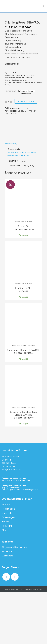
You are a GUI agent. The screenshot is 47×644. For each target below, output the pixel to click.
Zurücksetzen (25, 146)
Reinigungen (8, 561)
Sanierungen (8, 570)
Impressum (28, 642)
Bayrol (21, 163)
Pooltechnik (8, 578)
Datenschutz (37, 642)
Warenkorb (8, 608)
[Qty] (8, 154)
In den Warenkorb (26, 154)
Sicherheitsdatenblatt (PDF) (22, 205)
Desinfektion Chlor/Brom (23, 274)
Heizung (6, 574)
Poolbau (6, 557)
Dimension (11, 143)
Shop (5, 582)
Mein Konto (8, 604)
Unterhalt (7, 565)
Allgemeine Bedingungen (15, 599)
